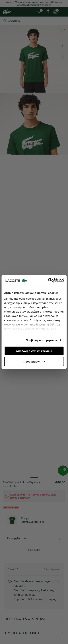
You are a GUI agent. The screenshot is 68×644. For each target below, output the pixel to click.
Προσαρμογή (34, 361)
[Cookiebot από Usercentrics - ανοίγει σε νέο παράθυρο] (48, 280)
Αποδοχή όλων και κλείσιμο (34, 351)
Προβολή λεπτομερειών (41, 340)
